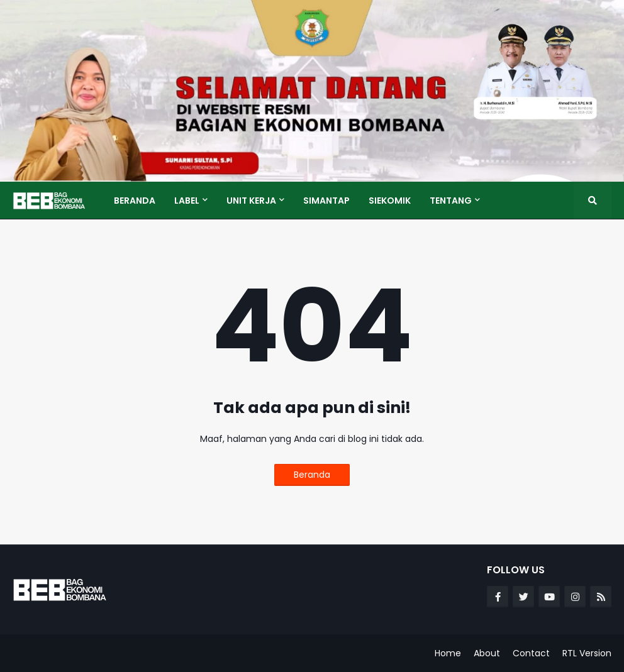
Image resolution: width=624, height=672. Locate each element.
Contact (531, 653)
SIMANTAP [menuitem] (326, 201)
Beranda (312, 475)
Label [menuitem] (187, 201)
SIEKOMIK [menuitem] (390, 201)
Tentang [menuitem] (451, 201)
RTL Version (587, 653)
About (487, 653)
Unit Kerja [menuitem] (251, 201)
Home (448, 653)
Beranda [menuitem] (135, 201)
